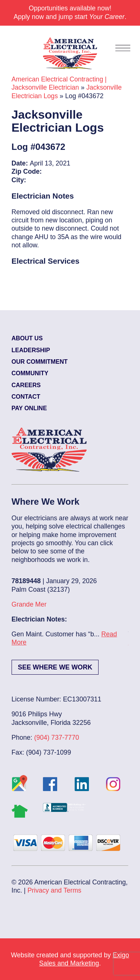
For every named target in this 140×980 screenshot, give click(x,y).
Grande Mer (29, 604)
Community (30, 373)
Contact (26, 397)
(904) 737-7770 (56, 738)
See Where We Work (55, 667)
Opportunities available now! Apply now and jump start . (70, 12)
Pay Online (29, 408)
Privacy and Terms (54, 890)
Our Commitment (40, 362)
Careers (26, 385)
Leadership (31, 350)
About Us (27, 338)
